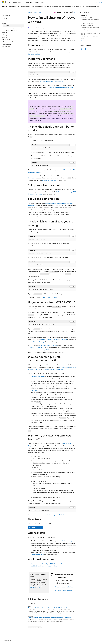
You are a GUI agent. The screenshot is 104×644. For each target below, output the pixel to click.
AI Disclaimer (5, 639)
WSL (40, 12)
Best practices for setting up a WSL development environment (47, 350)
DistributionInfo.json (37, 555)
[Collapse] (22, 12)
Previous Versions (15, 639)
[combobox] (13, 16)
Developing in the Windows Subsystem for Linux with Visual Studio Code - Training (49, 608)
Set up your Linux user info (87, 23)
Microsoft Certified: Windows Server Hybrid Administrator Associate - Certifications (49, 618)
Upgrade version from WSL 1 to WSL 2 (90, 31)
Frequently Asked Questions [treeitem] (10, 42)
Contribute (29, 639)
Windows (35, 12)
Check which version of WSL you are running (90, 28)
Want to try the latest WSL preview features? (89, 37)
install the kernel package (38, 342)
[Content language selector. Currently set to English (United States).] (9, 635)
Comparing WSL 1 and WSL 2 (36, 348)
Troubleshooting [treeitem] (7, 44)
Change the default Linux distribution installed (90, 20)
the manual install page (34, 54)
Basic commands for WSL (50, 297)
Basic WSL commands (35, 528)
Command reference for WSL (49, 345)
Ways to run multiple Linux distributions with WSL (91, 34)
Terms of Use (59, 639)
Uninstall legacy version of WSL (51, 118)
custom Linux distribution (50, 180)
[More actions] (75, 12)
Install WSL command (86, 17)
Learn (29, 12)
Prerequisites (84, 15)
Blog (22, 639)
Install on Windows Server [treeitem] (11, 30)
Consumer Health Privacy (47, 639)
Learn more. (34, 390)
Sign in (100, 2)
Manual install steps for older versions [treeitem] (14, 28)
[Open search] (96, 2)
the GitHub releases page (67, 541)
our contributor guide (37, 587)
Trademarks (67, 639)
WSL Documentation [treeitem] (8, 19)
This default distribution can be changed (52, 82)
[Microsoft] (3, 2)
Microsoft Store (64, 367)
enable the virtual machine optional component (54, 339)
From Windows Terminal (38, 377)
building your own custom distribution (53, 369)
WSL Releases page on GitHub (55, 515)
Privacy (36, 639)
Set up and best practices (87, 25)
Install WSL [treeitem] (7, 26)
